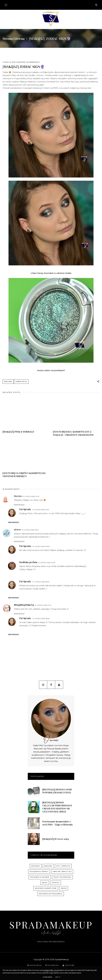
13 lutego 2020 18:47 (30, 530)
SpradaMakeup (51, 925)
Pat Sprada (25, 509)
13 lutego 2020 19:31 (41, 510)
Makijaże (21, 62)
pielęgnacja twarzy (39, 872)
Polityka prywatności (51, 942)
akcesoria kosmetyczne (46, 888)
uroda (64, 888)
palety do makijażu (62, 877)
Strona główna (14, 39)
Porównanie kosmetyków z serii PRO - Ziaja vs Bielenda (57, 823)
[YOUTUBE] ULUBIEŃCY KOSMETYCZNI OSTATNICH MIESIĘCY (24, 475)
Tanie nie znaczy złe (62, 872)
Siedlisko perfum (28, 562)
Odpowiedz (19, 505)
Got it (58, 977)
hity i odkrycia (63, 866)
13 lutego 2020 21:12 (43, 605)
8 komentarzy (34, 62)
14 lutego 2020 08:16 (41, 619)
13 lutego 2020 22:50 (47, 563)
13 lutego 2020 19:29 (41, 546)
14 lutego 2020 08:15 (41, 582)
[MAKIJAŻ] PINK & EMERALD (18, 432)
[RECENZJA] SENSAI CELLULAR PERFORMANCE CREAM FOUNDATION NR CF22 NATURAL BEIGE (57, 807)
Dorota (18, 496)
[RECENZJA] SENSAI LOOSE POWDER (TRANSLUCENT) (57, 791)
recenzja (36, 866)
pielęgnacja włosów (40, 877)
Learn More (47, 977)
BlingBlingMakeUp (24, 605)
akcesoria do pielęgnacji (51, 894)
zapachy (56, 883)
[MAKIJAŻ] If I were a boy (56, 839)
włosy (45, 883)
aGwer (17, 530)
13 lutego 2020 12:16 (31, 496)
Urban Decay (21, 382)
